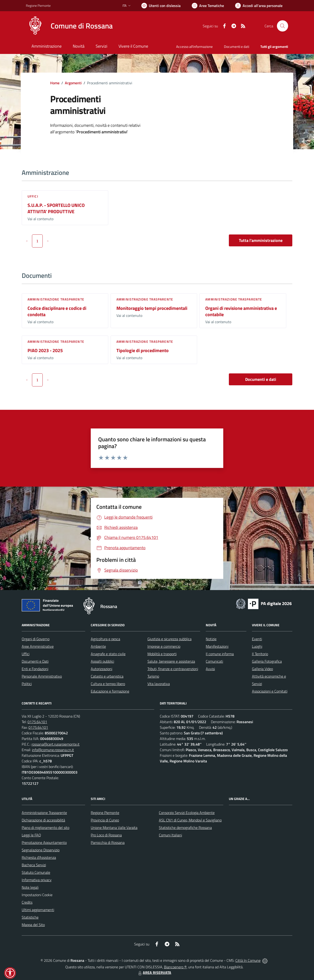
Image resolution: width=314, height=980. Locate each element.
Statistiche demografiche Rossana (185, 828)
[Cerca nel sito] (283, 26)
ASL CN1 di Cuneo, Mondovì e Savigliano (190, 820)
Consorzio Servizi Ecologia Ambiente (187, 813)
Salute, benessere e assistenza (171, 661)
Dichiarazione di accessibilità (43, 820)
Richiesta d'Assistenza (39, 857)
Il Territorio (260, 654)
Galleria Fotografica (267, 661)
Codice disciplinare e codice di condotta (57, 311)
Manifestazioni (217, 646)
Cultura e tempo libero (108, 684)
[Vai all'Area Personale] (259, 6)
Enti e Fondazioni (35, 669)
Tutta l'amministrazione (261, 240)
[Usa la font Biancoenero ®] (161, 6)
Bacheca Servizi (34, 865)
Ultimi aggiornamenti (38, 910)
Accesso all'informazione (194, 47)
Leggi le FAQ (31, 835)
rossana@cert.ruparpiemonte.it (56, 744)
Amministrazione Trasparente (44, 813)
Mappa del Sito (33, 925)
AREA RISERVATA (154, 973)
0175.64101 (37, 722)
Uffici (33, 196)
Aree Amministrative (38, 646)
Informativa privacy (37, 880)
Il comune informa (220, 654)
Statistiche (30, 917)
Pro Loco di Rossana (106, 835)
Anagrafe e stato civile (108, 654)
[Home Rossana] (69, 26)
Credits (27, 902)
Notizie (211, 639)
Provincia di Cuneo (105, 820)
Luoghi (257, 646)
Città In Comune (248, 960)
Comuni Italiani (170, 835)
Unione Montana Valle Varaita (114, 828)
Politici (27, 684)
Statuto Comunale (36, 872)
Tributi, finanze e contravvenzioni (173, 669)
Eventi (257, 639)
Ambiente (98, 646)
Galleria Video (262, 669)
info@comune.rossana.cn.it (53, 750)
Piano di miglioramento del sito (45, 828)
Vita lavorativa (159, 684)
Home (55, 83)
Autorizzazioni (101, 669)
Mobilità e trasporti (162, 654)
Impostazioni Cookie (37, 895)
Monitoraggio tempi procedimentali (152, 308)
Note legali (30, 887)
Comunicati (214, 661)
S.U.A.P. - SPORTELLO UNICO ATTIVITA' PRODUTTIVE (56, 208)
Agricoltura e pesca (105, 639)
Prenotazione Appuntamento (44, 842)
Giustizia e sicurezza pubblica (169, 639)
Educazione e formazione (110, 691)
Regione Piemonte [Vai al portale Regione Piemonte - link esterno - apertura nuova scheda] (38, 5)
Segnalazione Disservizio (41, 850)
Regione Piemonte (105, 813)
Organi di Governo (36, 639)
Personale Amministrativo (42, 676)
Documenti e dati (261, 379)
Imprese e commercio (164, 646)
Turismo (153, 676)
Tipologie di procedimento (143, 350)
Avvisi (210, 669)
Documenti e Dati (35, 661)
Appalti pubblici (102, 661)
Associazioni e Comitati (270, 691)
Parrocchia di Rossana (108, 842)
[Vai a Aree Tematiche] (208, 6)
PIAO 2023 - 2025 (45, 350)
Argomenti (73, 83)
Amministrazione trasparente (56, 299)
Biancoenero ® (175, 967)
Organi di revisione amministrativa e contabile (241, 311)
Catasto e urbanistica (107, 676)
